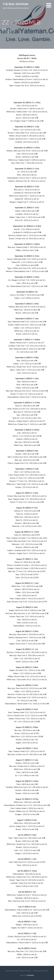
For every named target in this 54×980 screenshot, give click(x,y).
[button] (50, 7)
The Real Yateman (15, 4)
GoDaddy (30, 975)
